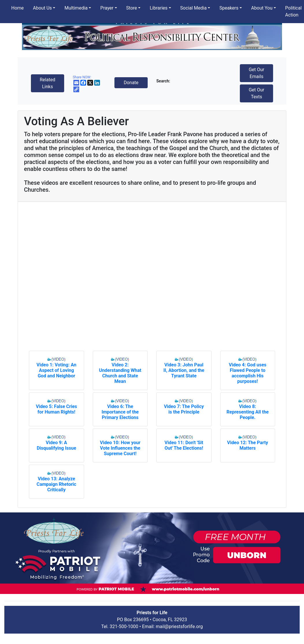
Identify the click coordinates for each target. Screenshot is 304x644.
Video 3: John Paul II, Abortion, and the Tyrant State (184, 370)
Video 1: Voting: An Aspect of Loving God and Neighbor (56, 370)
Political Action (293, 11)
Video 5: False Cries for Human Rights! (56, 409)
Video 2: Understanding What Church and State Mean (120, 373)
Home (17, 8)
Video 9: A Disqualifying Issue (56, 445)
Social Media (194, 8)
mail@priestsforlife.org (179, 627)
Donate (131, 83)
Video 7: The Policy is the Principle (184, 409)
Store (132, 8)
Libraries (159, 8)
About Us (42, 8)
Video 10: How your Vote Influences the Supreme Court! (120, 448)
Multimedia (76, 8)
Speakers (229, 8)
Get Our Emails (257, 73)
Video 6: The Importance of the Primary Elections (120, 412)
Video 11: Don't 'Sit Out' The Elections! (184, 445)
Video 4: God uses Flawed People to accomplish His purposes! (248, 373)
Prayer (107, 8)
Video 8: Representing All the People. (248, 412)
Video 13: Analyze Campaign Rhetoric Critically (56, 484)
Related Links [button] (47, 83)
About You (262, 8)
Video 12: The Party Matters (248, 445)
